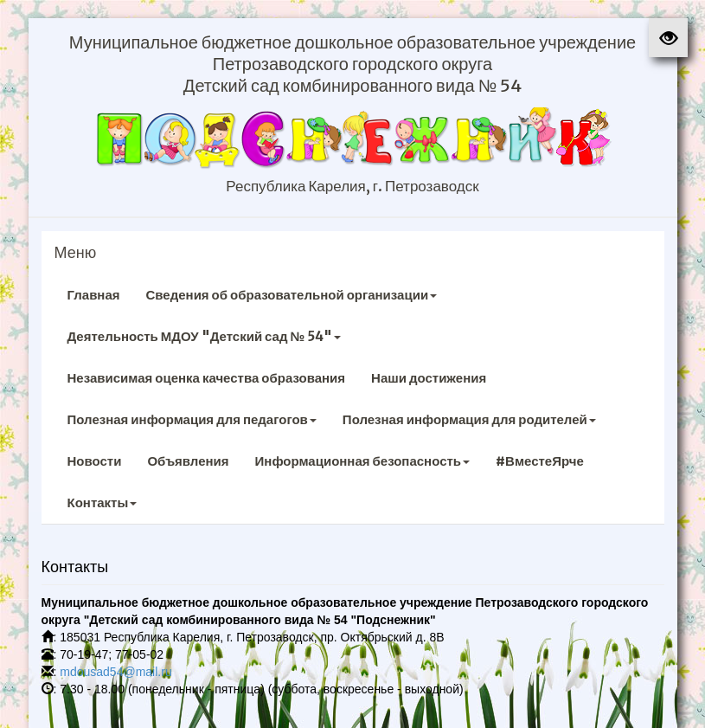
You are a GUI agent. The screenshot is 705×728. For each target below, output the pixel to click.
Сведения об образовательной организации (292, 295)
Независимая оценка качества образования (207, 378)
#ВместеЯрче (540, 461)
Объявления (188, 461)
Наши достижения (429, 378)
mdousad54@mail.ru (115, 672)
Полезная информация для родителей (469, 419)
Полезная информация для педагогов (192, 419)
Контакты (103, 503)
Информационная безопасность (363, 461)
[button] (668, 38)
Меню (76, 253)
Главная (94, 295)
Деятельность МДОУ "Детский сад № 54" (205, 336)
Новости (95, 461)
